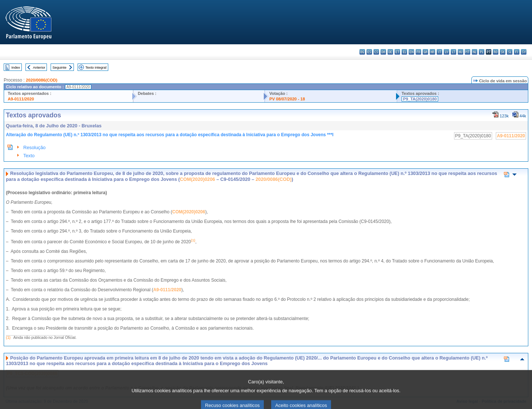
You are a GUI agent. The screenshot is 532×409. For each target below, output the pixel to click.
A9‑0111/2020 (167, 290)
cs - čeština (376, 52)
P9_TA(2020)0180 (420, 99)
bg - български (362, 52)
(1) (8, 338)
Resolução (34, 147)
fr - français (418, 52)
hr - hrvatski (432, 52)
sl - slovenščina (510, 52)
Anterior (39, 67)
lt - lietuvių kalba (453, 52)
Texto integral (96, 67)
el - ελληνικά (404, 52)
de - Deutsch (390, 52)
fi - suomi (517, 52)
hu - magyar (461, 52)
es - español (369, 52)
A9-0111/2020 (21, 99)
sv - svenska (524, 52)
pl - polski (482, 52)
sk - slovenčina (503, 52)
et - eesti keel (397, 52)
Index (16, 67)
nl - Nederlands (475, 52)
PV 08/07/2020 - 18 (287, 99)
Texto (29, 156)
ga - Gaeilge (425, 52)
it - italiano (439, 52)
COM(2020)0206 (197, 179)
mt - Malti (468, 52)
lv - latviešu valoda (446, 52)
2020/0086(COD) (42, 80)
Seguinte (59, 67)
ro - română (496, 52)
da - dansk (383, 52)
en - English (411, 52)
